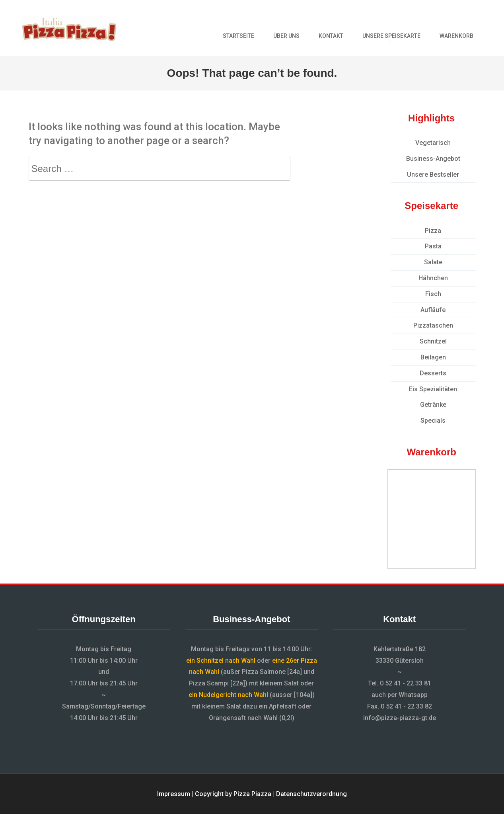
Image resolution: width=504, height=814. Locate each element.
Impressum (174, 794)
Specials (433, 421)
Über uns (286, 36)
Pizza (433, 231)
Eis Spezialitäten (433, 389)
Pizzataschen (433, 325)
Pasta (433, 246)
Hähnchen (433, 278)
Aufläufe (433, 310)
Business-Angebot (433, 159)
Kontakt (331, 36)
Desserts (433, 373)
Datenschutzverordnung (311, 794)
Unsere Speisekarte (391, 36)
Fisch (433, 294)
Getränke (433, 405)
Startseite (238, 36)
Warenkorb (456, 36)
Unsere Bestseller (433, 175)
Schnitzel (433, 341)
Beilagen (433, 357)
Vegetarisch (433, 143)
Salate (433, 262)
